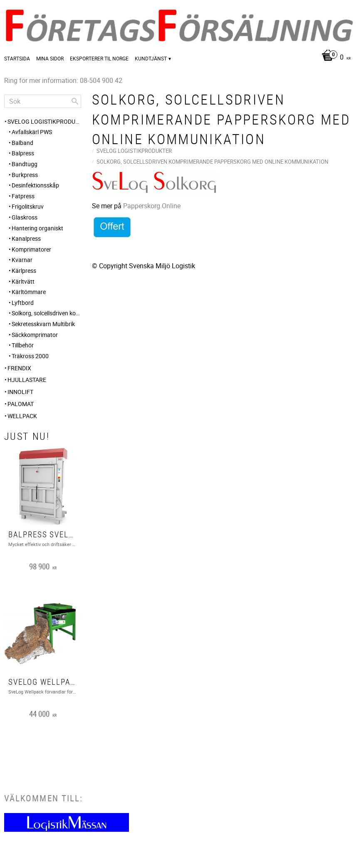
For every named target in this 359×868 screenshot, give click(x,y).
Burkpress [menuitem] (25, 175)
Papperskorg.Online (152, 206)
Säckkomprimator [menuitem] (35, 335)
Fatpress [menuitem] (23, 196)
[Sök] (75, 101)
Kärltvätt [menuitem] (23, 281)
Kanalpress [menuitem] (26, 238)
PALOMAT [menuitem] (21, 404)
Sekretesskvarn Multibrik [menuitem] (43, 324)
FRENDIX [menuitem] (19, 368)
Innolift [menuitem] (20, 392)
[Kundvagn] (334, 58)
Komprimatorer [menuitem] (31, 249)
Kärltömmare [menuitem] (29, 292)
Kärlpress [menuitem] (24, 271)
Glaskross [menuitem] (25, 217)
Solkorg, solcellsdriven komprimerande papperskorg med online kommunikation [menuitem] (46, 313)
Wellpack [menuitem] (22, 416)
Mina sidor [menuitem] (50, 58)
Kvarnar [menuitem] (22, 260)
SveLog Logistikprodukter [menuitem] (44, 121)
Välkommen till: (43, 798)
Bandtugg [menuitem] (25, 164)
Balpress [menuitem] (23, 153)
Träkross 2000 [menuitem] (30, 356)
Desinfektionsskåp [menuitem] (35, 185)
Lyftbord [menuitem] (23, 303)
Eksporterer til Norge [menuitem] (99, 58)
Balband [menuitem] (22, 143)
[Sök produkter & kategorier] (43, 101)
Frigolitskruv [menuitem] (28, 206)
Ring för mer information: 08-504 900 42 (63, 80)
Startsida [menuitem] (17, 58)
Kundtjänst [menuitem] (151, 58)
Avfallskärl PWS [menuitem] (32, 132)
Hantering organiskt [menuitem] (37, 228)
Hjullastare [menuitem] (27, 380)
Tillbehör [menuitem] (23, 345)
